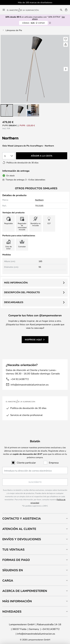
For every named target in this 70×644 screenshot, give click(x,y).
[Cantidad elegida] (9, 156)
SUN (33, 23)
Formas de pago (16, 560)
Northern (39, 200)
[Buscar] (61, 10)
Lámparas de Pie (14, 30)
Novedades (12, 611)
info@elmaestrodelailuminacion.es (30, 385)
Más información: (16, 283)
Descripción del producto (22, 292)
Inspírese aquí (33, 340)
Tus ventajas (13, 549)
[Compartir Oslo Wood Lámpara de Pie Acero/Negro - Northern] (66, 45)
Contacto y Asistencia (22, 518)
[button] (7, 110)
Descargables (14, 302)
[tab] (35, 518)
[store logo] (25, 10)
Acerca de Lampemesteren (25, 591)
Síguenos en (13, 570)
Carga (8, 580)
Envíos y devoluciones (22, 539)
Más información (17, 601)
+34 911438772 (20, 379)
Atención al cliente (19, 529)
